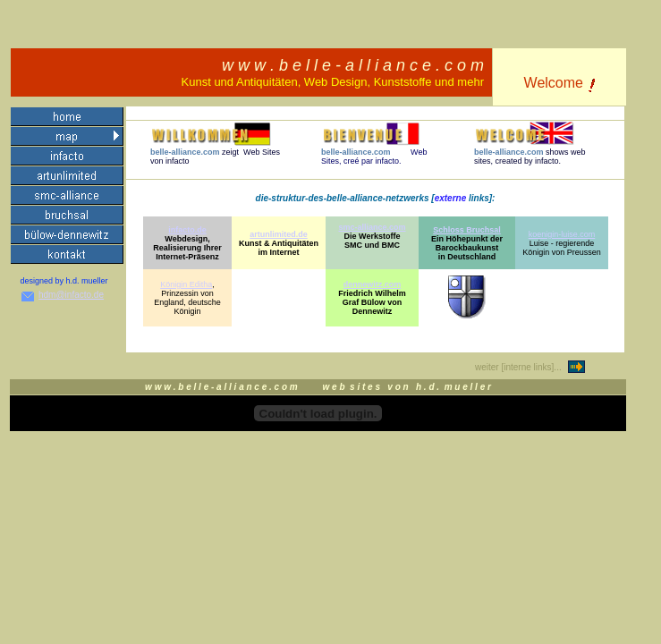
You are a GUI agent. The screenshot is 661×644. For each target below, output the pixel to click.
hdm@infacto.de (71, 295)
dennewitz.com (373, 284)
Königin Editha (186, 284)
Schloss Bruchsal (467, 230)
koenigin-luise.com (562, 234)
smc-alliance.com (372, 227)
